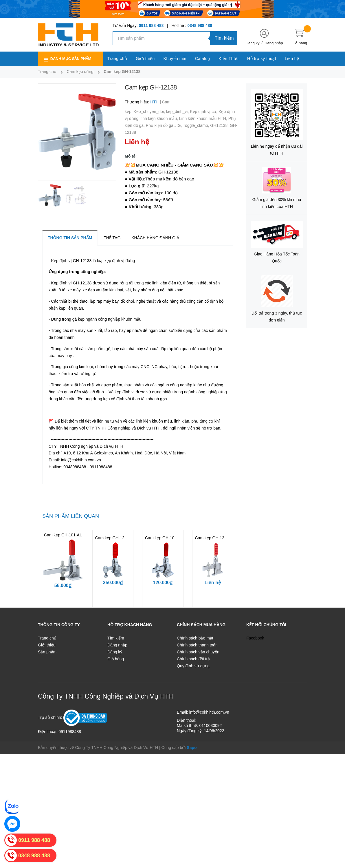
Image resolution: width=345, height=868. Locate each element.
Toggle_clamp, (197, 125)
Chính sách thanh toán (197, 645)
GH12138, (220, 125)
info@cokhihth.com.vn (209, 712)
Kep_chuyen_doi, (150, 112)
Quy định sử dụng (193, 666)
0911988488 (70, 732)
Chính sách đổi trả (193, 659)
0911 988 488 (151, 25)
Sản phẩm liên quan (71, 516)
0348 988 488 (200, 25)
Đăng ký (253, 43)
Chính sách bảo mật (195, 638)
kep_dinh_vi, (178, 112)
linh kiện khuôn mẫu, (160, 118)
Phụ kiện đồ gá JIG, (164, 125)
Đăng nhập (274, 43)
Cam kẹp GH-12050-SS (117, 538)
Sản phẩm (47, 652)
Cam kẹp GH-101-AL (63, 535)
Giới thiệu (47, 645)
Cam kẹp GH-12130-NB (217, 538)
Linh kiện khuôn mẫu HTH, (204, 118)
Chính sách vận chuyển (198, 652)
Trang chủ (47, 638)
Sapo (192, 748)
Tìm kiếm (224, 38)
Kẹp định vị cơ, (204, 112)
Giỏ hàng (116, 659)
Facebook (255, 638)
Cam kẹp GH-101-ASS (166, 538)
